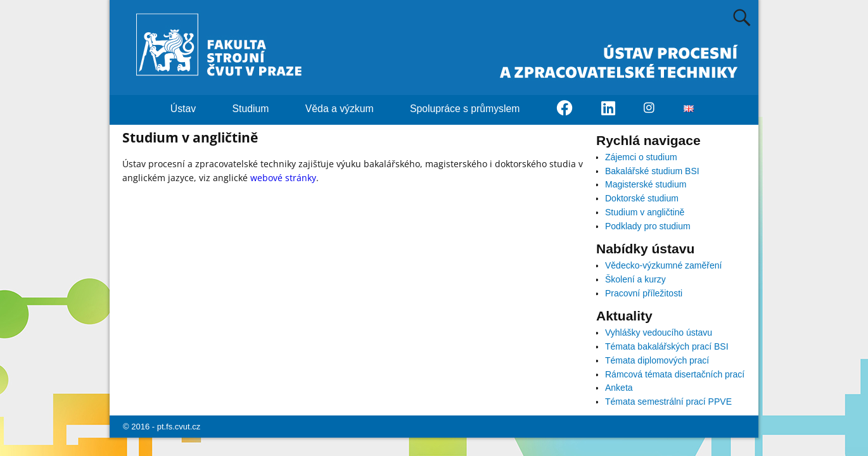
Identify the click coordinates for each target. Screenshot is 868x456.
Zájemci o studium (641, 157)
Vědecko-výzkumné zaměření (663, 265)
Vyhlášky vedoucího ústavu (659, 332)
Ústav (191, 109)
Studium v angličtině (645, 212)
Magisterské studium (646, 184)
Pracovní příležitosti (644, 293)
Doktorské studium (642, 198)
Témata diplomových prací (657, 360)
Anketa (619, 388)
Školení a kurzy (635, 279)
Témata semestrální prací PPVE (668, 402)
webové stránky (283, 178)
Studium (258, 109)
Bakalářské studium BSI (652, 171)
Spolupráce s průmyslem (472, 109)
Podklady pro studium (648, 226)
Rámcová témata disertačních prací (675, 374)
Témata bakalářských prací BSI (667, 346)
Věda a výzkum (347, 109)
